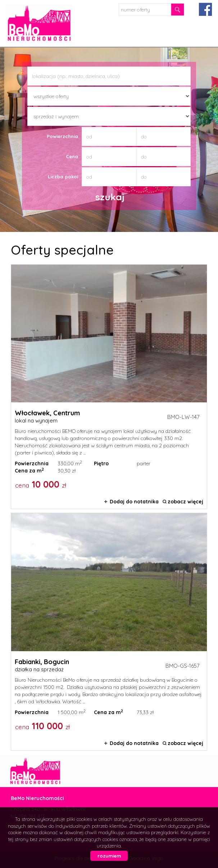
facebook (205, 9)
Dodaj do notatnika (134, 502)
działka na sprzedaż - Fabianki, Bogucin (109, 632)
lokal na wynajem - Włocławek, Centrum (109, 387)
